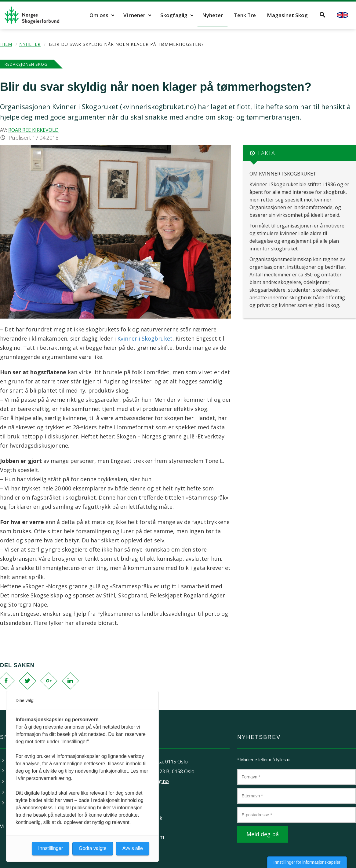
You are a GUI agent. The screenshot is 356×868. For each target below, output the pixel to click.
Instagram (151, 837)
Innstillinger (51, 848)
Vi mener (134, 15)
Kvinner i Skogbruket (145, 338)
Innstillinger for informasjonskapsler (307, 862)
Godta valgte (93, 848)
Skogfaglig (174, 15)
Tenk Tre (245, 15)
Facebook (150, 818)
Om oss (99, 15)
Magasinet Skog (287, 15)
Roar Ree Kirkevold (33, 130)
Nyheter (213, 15)
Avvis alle (133, 848)
